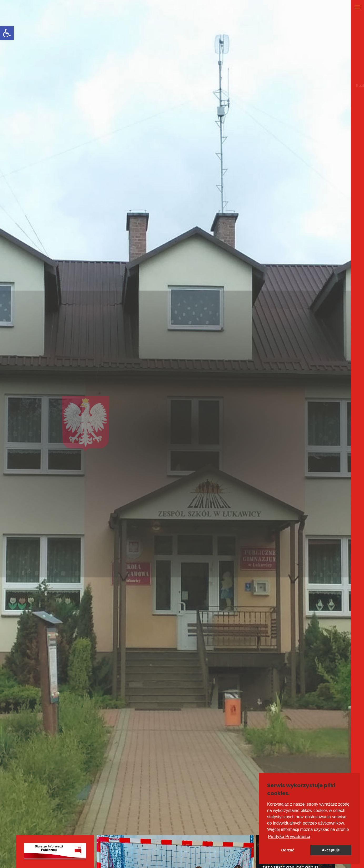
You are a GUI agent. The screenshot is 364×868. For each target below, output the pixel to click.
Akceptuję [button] (331, 850)
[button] (289, 837)
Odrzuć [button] (288, 850)
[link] (7, 33)
